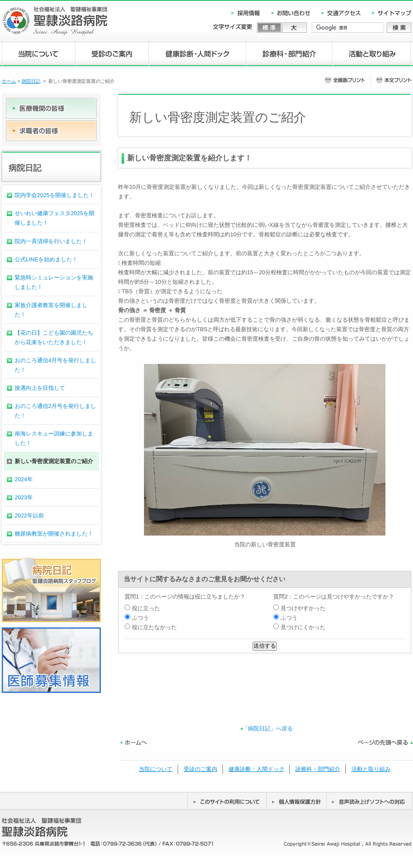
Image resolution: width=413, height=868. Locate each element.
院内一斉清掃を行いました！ (51, 241)
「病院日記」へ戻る (268, 729)
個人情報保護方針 (297, 802)
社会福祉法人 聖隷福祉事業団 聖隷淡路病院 (55, 21)
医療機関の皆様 (51, 109)
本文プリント (391, 80)
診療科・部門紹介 (289, 54)
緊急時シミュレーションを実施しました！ (54, 282)
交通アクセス (341, 13)
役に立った (142, 608)
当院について (39, 54)
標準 (269, 28)
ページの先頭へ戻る (385, 743)
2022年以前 (29, 515)
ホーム (9, 81)
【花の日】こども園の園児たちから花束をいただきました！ (54, 337)
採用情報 (249, 13)
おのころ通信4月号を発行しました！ (55, 365)
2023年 (24, 497)
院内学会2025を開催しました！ (55, 195)
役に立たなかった (151, 627)
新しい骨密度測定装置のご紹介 (54, 461)
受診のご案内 (112, 54)
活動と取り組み (372, 54)
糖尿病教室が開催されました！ (54, 534)
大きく (294, 28)
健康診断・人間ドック (197, 54)
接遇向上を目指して (40, 388)
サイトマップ (389, 13)
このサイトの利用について (227, 802)
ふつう (137, 618)
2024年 (24, 479)
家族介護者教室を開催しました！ (51, 310)
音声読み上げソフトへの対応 (370, 802)
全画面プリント (348, 80)
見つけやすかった (299, 608)
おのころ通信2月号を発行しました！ (55, 411)
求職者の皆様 (51, 131)
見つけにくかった (299, 627)
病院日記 (31, 81)
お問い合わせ (291, 13)
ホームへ (133, 743)
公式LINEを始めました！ (46, 259)
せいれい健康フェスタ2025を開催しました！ (55, 218)
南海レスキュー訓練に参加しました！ (54, 438)
